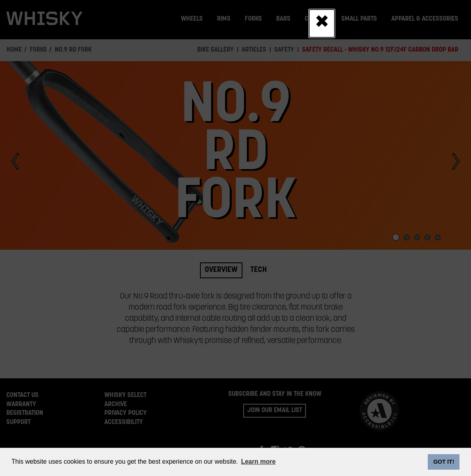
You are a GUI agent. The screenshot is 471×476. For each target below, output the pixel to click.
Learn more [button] (258, 462)
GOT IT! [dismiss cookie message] (444, 462)
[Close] (322, 23)
